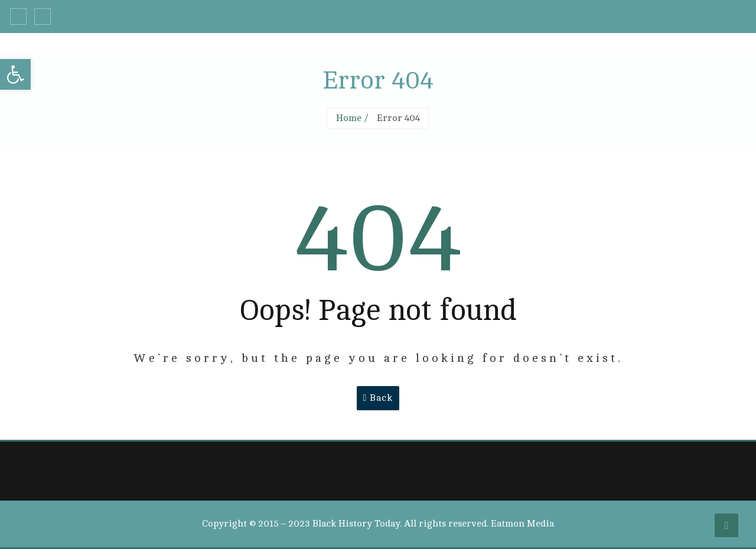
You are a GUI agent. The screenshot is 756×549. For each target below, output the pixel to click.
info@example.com (701, 17)
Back (378, 398)
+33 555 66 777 (606, 17)
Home (349, 118)
